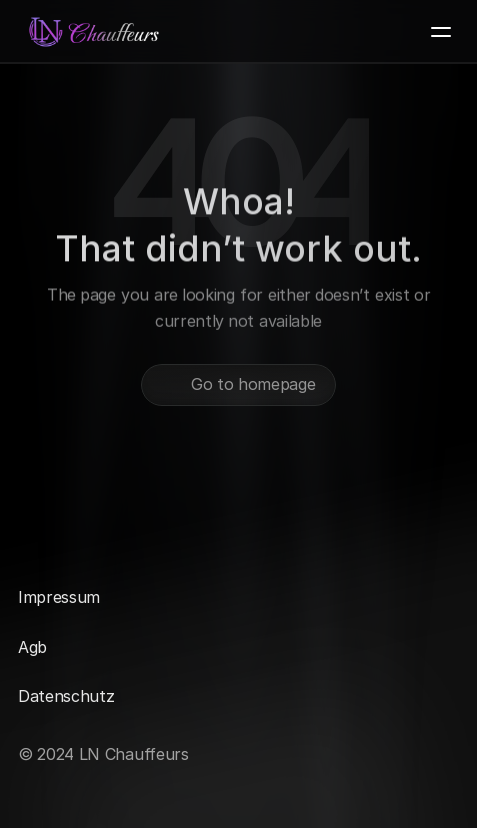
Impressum (59, 597)
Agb (32, 647)
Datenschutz (66, 696)
